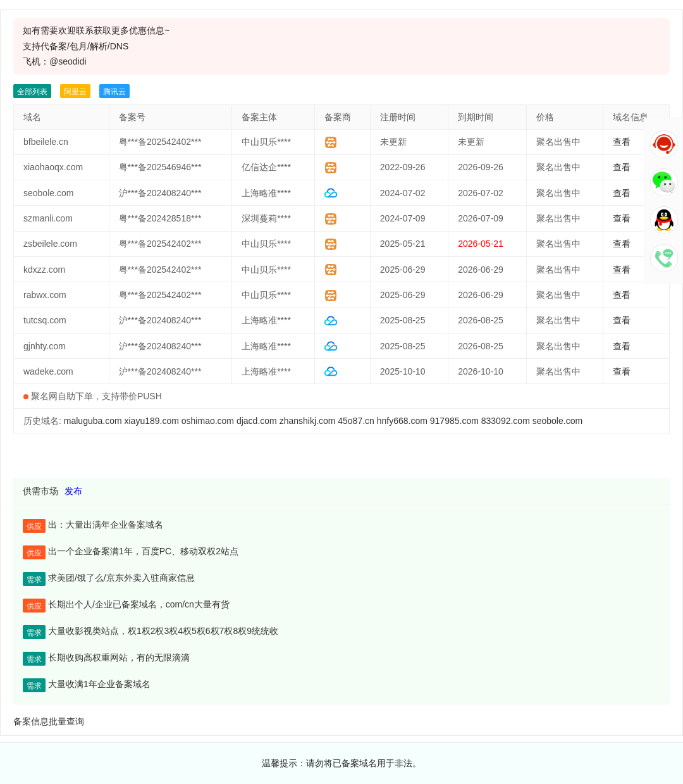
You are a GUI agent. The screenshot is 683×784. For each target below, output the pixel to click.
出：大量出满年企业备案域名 (106, 525)
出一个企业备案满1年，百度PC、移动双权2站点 (143, 551)
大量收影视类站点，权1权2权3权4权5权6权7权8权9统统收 (163, 631)
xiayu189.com (152, 421)
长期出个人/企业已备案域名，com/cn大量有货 (139, 604)
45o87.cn (356, 421)
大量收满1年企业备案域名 (99, 684)
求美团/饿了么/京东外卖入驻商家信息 (121, 578)
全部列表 (32, 92)
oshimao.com (208, 421)
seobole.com (557, 421)
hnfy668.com (402, 421)
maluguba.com (93, 421)
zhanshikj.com (308, 421)
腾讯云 (114, 92)
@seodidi (68, 61)
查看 (622, 142)
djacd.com (257, 421)
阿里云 (75, 92)
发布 (73, 491)
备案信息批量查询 (49, 721)
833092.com (506, 421)
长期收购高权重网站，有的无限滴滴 (119, 657)
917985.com (454, 421)
